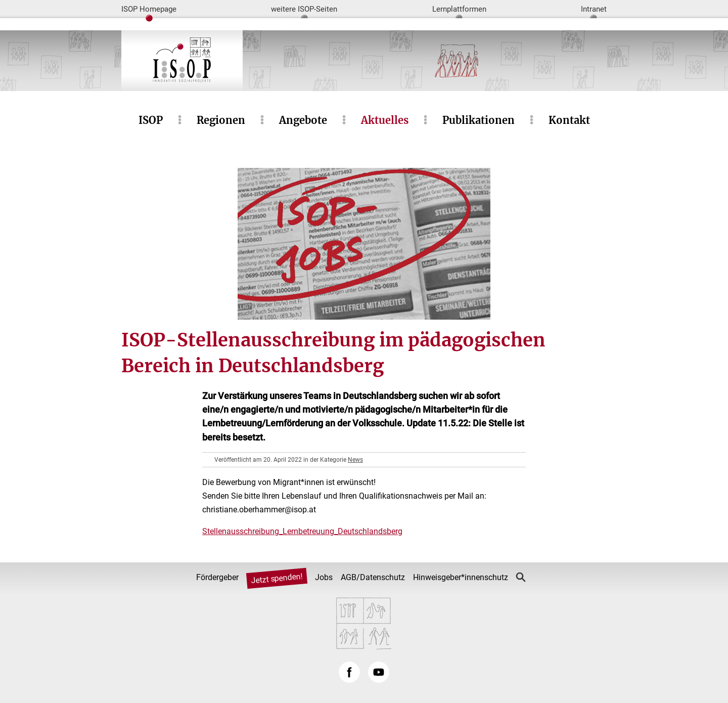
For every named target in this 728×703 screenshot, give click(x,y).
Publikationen (479, 120)
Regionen (221, 120)
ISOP (151, 120)
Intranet (594, 9)
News (355, 460)
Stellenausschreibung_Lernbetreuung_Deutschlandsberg (302, 531)
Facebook (349, 672)
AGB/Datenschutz (373, 577)
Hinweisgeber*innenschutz (461, 577)
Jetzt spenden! (277, 579)
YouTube (379, 672)
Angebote (303, 120)
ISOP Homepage (149, 9)
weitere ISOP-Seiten (304, 9)
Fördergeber (217, 577)
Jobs (324, 577)
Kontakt (569, 120)
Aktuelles (385, 120)
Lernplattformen (459, 9)
